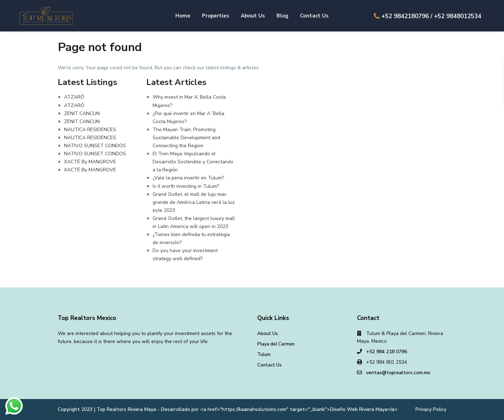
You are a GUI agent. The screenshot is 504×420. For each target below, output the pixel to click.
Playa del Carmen (276, 344)
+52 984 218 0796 (387, 352)
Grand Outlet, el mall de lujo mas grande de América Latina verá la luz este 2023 (194, 202)
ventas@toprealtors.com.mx (398, 373)
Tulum (264, 355)
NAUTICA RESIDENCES (90, 130)
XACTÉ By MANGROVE (90, 162)
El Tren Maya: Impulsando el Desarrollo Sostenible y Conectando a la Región (193, 162)
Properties (216, 16)
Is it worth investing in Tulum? (186, 186)
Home (183, 16)
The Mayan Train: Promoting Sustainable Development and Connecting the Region (186, 138)
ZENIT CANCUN (82, 113)
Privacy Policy (431, 409)
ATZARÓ (74, 97)
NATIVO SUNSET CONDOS (95, 146)
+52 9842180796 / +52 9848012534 (431, 16)
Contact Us (314, 16)
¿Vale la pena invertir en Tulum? (188, 178)
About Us (253, 16)
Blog (282, 16)
